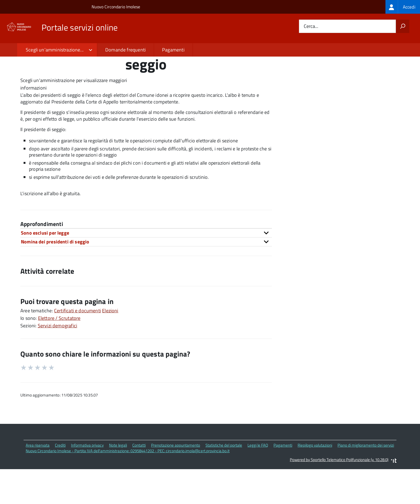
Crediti (60, 482)
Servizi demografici (57, 362)
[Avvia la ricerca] (403, 26)
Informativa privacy (87, 482)
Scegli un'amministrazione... (55, 50)
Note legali (118, 482)
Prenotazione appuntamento (176, 482)
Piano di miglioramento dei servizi (366, 482)
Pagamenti (173, 50)
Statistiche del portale (224, 482)
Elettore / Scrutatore (59, 354)
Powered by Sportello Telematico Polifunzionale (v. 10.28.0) (339, 496)
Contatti (139, 482)
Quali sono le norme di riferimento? (329, 85)
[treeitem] (403, 7)
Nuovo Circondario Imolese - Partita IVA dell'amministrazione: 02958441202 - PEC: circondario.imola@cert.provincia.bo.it (128, 487)
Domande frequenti (125, 50)
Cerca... (311, 26)
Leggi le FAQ (258, 482)
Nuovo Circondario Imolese (116, 7)
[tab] (146, 269)
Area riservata (38, 482)
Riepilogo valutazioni (315, 482)
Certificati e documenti (78, 347)
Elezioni (110, 347)
